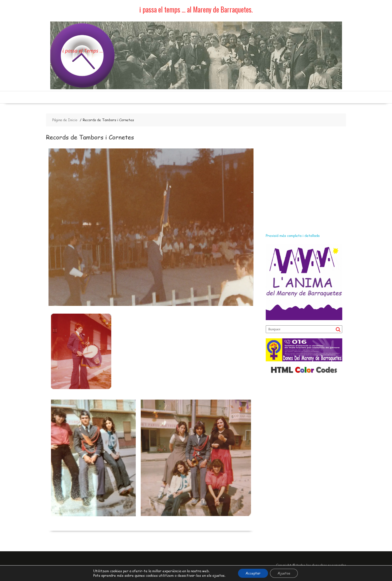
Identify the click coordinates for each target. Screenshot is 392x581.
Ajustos (284, 573)
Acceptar (253, 573)
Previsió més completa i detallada (293, 236)
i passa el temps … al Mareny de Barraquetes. (196, 9)
